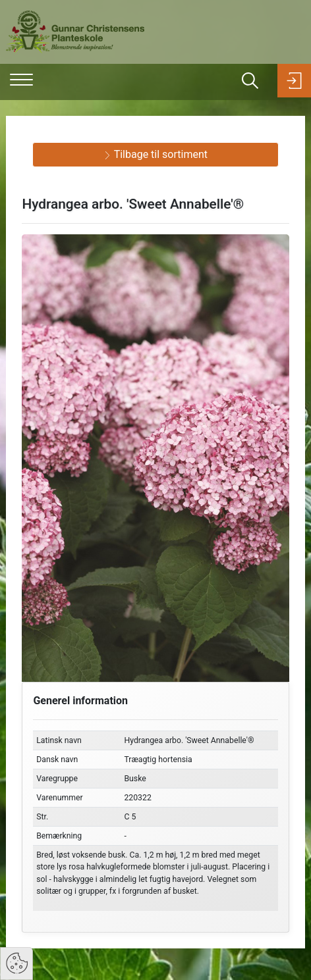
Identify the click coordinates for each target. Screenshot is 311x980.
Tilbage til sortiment (155, 154)
